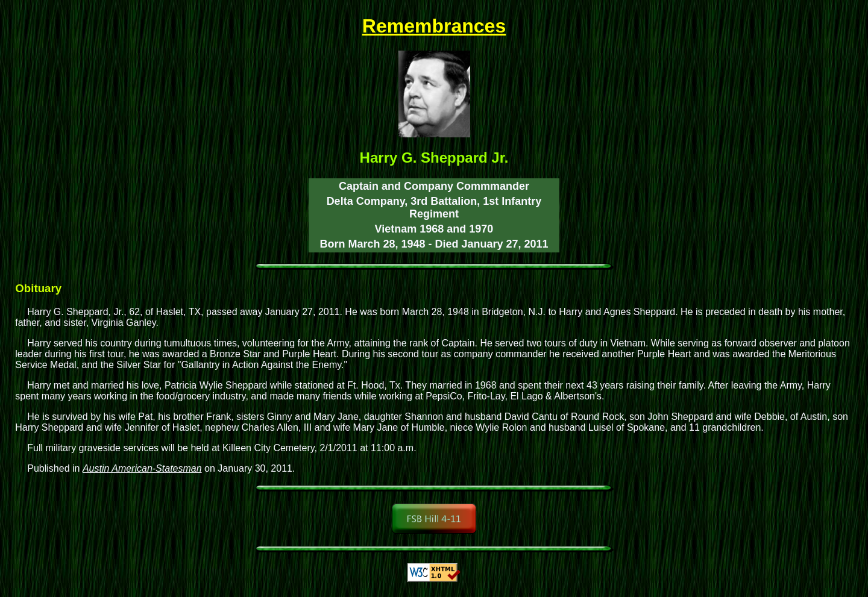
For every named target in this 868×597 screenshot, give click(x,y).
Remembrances (434, 26)
